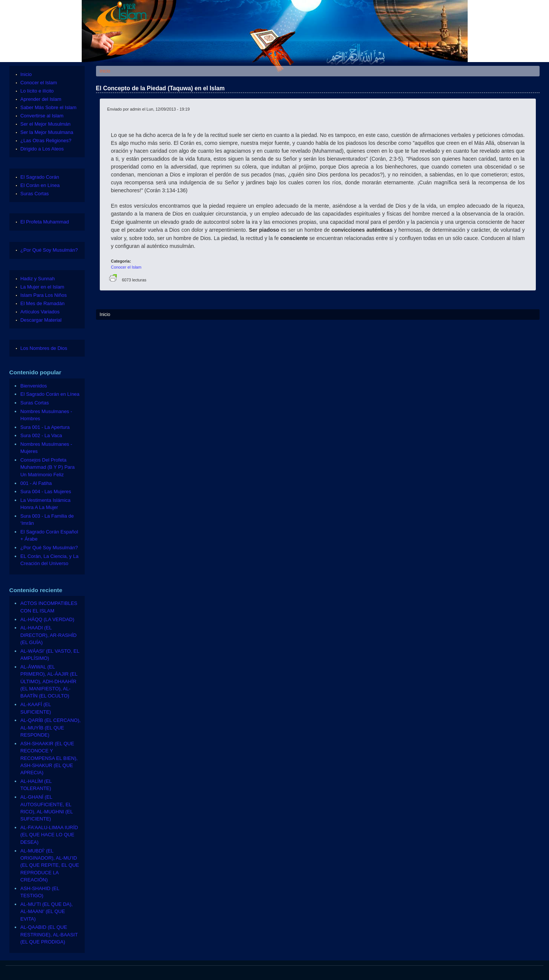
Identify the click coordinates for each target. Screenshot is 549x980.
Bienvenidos (34, 386)
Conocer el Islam (126, 267)
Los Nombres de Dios (44, 348)
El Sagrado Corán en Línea (50, 394)
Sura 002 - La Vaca (41, 435)
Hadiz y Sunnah (37, 279)
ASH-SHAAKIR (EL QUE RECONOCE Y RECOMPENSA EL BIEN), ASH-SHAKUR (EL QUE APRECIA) (49, 758)
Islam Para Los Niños (43, 295)
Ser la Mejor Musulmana (47, 132)
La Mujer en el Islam (42, 287)
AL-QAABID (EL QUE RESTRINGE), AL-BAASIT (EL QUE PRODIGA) (49, 934)
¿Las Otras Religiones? (46, 141)
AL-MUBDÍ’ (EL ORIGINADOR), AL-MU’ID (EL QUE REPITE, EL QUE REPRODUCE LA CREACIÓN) (50, 865)
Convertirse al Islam (42, 116)
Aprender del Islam (41, 99)
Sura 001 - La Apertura (45, 427)
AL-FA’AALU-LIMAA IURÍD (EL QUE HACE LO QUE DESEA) (49, 835)
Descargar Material (41, 320)
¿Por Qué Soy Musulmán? (49, 250)
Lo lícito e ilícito (37, 91)
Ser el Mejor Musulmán (45, 124)
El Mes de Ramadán (42, 303)
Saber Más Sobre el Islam (48, 107)
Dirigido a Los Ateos (42, 149)
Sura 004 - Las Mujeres (46, 492)
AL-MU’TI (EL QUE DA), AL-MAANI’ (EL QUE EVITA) (47, 912)
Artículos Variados (40, 312)
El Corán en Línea (40, 185)
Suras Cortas (35, 194)
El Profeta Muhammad (45, 222)
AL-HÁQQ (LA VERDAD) (47, 619)
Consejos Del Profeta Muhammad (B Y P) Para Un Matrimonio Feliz (47, 467)
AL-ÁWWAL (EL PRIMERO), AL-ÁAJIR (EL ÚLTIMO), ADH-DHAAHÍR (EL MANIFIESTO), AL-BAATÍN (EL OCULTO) (49, 681)
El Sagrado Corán (40, 177)
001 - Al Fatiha (36, 483)
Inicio (105, 71)
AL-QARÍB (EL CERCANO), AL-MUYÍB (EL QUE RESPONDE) (50, 728)
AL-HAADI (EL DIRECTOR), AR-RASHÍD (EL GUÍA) (48, 635)
